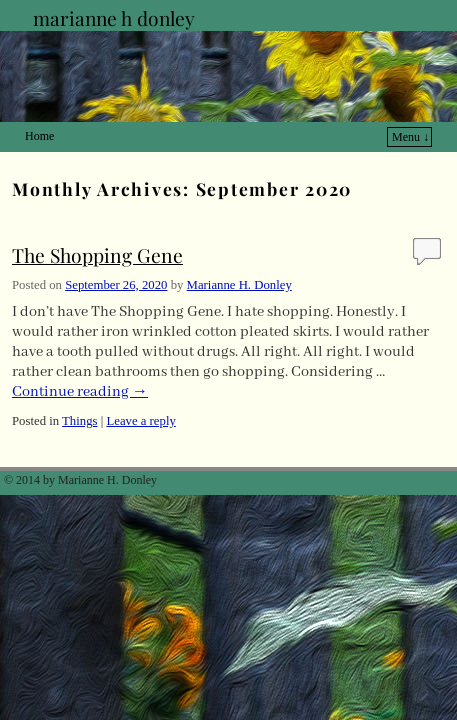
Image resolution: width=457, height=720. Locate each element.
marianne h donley (114, 18)
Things (79, 391)
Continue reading (80, 362)
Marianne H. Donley (239, 255)
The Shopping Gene (97, 225)
